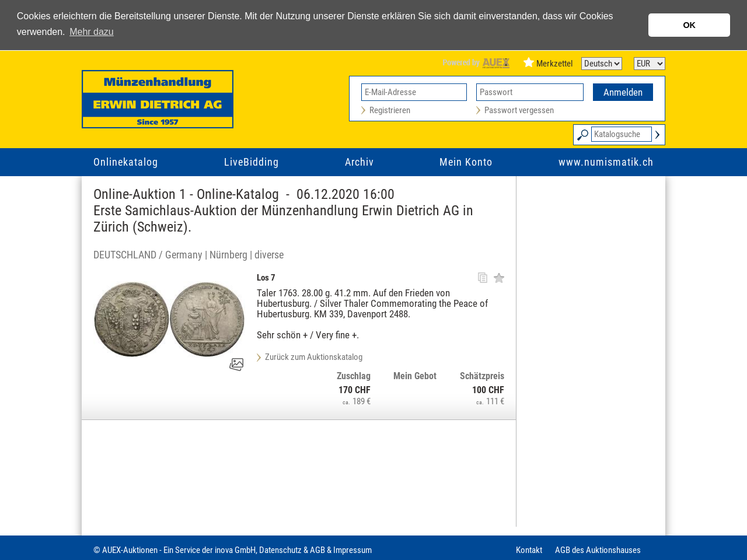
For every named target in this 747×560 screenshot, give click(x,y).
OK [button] (689, 25)
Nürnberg (228, 255)
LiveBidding (252, 162)
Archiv (359, 162)
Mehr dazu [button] (92, 32)
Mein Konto (466, 162)
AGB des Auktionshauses (598, 550)
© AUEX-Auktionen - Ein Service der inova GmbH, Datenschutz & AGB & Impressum (233, 550)
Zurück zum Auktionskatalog (314, 357)
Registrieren (390, 110)
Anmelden (623, 92)
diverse (269, 255)
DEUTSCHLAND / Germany (148, 255)
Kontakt (529, 550)
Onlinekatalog (126, 162)
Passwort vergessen (519, 110)
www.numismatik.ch (606, 162)
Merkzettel (554, 64)
